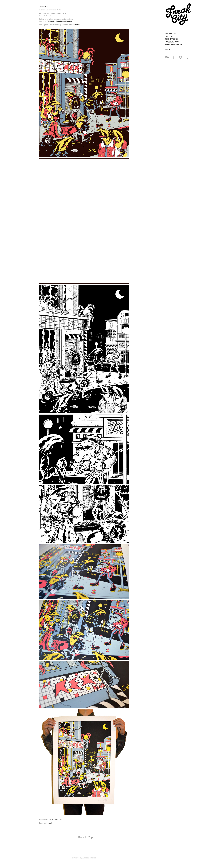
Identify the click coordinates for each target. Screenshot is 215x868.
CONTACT (170, 36)
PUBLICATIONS (172, 42)
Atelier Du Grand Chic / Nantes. (60, 21)
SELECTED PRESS (173, 44)
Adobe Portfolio (89, 858)
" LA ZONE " (44, 6)
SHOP (168, 49)
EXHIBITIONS (171, 39)
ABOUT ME (170, 34)
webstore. (77, 25)
